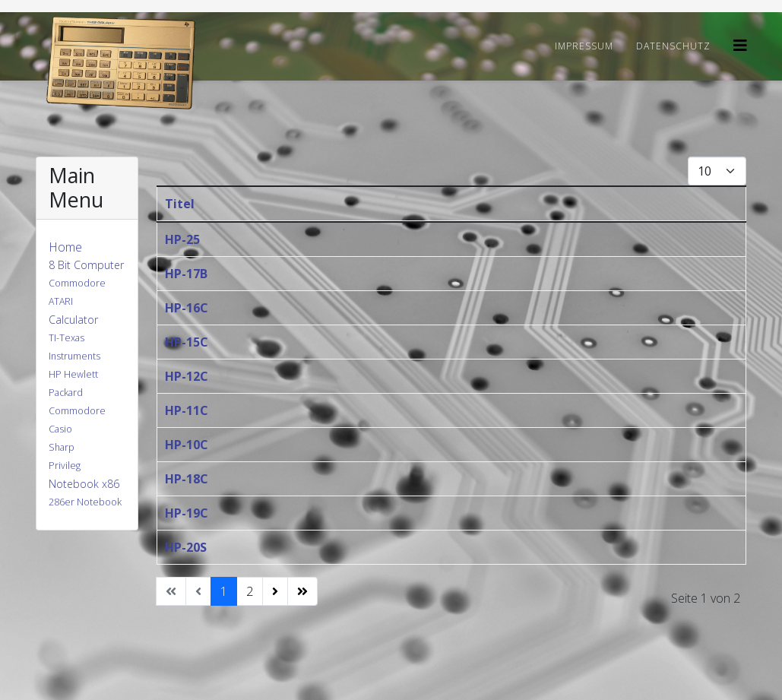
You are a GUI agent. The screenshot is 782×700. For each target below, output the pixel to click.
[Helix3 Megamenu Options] (740, 45)
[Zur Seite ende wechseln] (302, 591)
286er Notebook (85, 502)
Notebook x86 (84, 484)
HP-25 (182, 239)
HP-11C (187, 410)
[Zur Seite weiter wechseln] (275, 591)
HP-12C (187, 376)
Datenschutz (673, 46)
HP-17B (186, 274)
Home (65, 247)
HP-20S (186, 547)
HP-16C (187, 308)
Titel (180, 204)
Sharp (62, 447)
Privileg (65, 466)
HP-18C (187, 479)
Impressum (584, 46)
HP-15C (187, 342)
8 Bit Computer (86, 265)
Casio (60, 429)
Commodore (77, 283)
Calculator (73, 320)
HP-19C (187, 513)
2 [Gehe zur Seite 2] (250, 591)
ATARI (61, 301)
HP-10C (187, 445)
